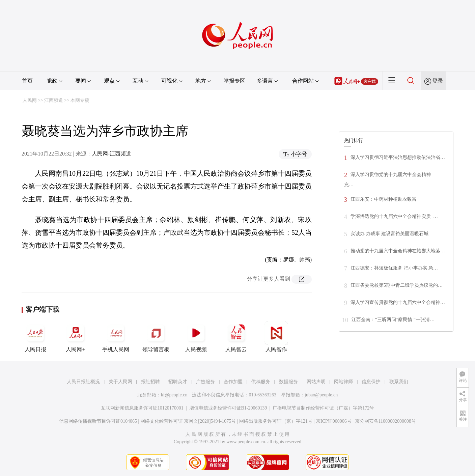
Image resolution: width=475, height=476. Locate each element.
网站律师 (343, 382)
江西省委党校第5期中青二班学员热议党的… (397, 285)
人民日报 (35, 337)
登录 (438, 81)
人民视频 (196, 337)
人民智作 (276, 337)
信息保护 (371, 382)
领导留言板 (156, 337)
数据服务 (288, 382)
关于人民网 (120, 382)
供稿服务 (261, 382)
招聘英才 (178, 382)
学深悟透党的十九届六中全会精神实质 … (394, 216)
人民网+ (76, 337)
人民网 (30, 100)
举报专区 (234, 81)
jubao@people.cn (321, 395)
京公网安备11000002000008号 (385, 421)
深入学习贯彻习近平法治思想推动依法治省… (398, 157)
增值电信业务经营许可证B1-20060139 (228, 408)
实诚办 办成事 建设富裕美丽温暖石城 (389, 234)
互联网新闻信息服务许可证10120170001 (142, 408)
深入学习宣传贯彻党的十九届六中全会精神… (398, 302)
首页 (27, 81)
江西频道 (54, 100)
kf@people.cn (174, 395)
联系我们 (399, 382)
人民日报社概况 (83, 382)
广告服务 (205, 382)
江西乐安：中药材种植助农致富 (384, 199)
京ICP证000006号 (334, 421)
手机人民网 (116, 337)
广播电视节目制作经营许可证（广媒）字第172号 (323, 408)
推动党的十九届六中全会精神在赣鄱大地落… (398, 251)
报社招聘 (150, 382)
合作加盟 (233, 382)
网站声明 (316, 382)
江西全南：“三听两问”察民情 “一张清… (393, 320)
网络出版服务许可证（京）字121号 (276, 421)
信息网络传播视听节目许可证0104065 (98, 421)
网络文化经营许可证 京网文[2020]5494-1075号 (188, 421)
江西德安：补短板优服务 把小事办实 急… (394, 268)
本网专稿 (80, 100)
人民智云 (236, 337)
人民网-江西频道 (111, 154)
